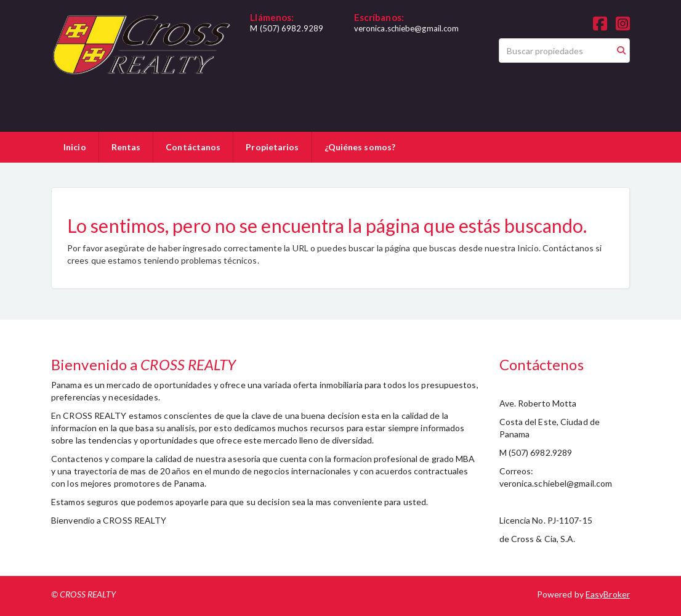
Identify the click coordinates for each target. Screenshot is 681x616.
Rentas (126, 147)
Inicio (75, 147)
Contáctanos (193, 147)
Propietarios (272, 147)
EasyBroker (608, 594)
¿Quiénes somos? (360, 147)
